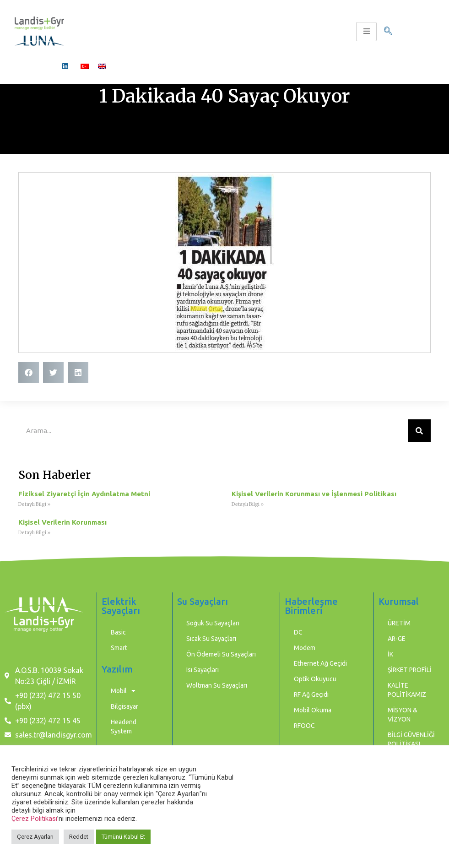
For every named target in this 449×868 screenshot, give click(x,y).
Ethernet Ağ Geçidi (320, 663)
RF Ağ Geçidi (311, 694)
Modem (305, 648)
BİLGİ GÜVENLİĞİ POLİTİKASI (411, 739)
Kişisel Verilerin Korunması (62, 522)
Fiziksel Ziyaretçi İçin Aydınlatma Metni (84, 494)
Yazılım (117, 669)
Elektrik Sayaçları (121, 606)
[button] (29, 372)
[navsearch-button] (388, 32)
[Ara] (419, 431)
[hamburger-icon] (366, 32)
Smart (119, 648)
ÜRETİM (399, 623)
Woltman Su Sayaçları (217, 685)
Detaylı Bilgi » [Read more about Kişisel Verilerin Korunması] (34, 533)
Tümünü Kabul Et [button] (123, 837)
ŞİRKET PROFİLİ (410, 670)
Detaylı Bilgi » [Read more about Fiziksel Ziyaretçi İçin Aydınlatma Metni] (34, 504)
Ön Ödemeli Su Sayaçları (221, 654)
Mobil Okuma (313, 710)
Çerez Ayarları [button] (35, 837)
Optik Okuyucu (315, 679)
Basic (118, 632)
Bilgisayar (124, 706)
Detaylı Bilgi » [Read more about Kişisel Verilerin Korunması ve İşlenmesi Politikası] (248, 504)
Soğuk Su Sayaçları (213, 623)
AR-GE (397, 639)
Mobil (123, 691)
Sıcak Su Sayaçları (211, 639)
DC (298, 632)
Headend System (124, 727)
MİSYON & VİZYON (403, 715)
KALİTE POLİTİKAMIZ (407, 690)
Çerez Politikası (34, 819)
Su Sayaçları (203, 601)
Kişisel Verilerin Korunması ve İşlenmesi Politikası (314, 494)
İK (390, 654)
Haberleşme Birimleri (311, 606)
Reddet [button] (79, 837)
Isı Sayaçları (203, 670)
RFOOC (304, 726)
